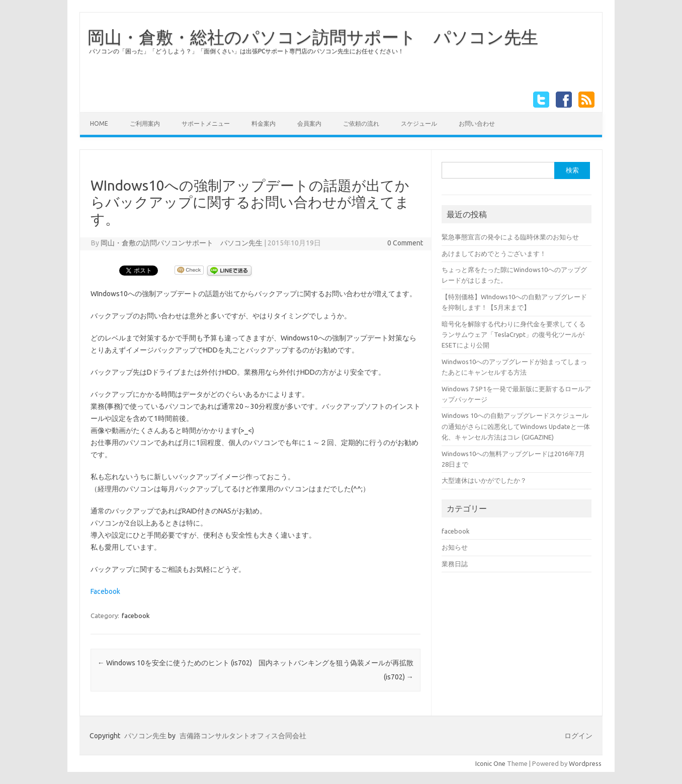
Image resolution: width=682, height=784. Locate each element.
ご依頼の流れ (361, 123)
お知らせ (455, 547)
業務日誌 (455, 564)
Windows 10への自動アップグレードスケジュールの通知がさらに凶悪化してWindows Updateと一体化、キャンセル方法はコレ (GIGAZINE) (516, 426)
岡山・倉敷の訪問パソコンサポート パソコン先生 (182, 243)
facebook (136, 616)
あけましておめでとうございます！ (494, 253)
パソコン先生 (145, 736)
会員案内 (309, 123)
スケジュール (419, 123)
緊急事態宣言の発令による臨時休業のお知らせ (510, 237)
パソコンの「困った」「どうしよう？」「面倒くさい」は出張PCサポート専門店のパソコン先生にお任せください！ (246, 51)
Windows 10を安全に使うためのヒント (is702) (175, 663)
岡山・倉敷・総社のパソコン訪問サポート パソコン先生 (313, 37)
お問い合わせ (477, 123)
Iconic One (490, 763)
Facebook (105, 591)
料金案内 (264, 123)
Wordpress (585, 763)
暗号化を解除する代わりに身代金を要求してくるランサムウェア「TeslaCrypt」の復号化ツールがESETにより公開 (514, 335)
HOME (99, 123)
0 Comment (405, 243)
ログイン (578, 736)
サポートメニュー (206, 123)
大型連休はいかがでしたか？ (484, 480)
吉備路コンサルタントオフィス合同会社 (243, 736)
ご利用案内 (145, 123)
